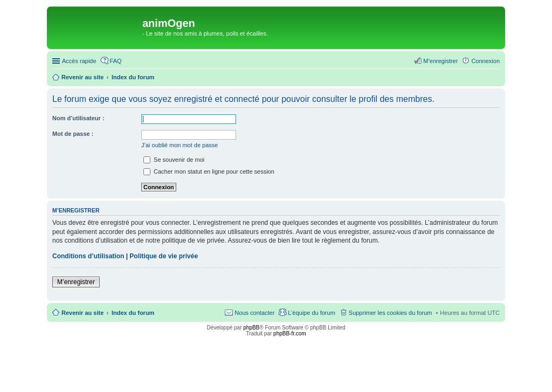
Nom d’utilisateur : (78, 118)
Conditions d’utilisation (88, 256)
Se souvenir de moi (174, 160)
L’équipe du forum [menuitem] (311, 313)
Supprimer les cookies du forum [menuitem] (391, 313)
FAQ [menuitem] (116, 61)
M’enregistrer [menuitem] (440, 61)
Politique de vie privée (164, 256)
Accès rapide (79, 61)
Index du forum (133, 313)
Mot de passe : (73, 134)
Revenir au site (82, 313)
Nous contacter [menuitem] (254, 313)
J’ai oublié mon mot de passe (180, 145)
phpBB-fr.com (290, 333)
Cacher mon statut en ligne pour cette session (209, 171)
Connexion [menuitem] (485, 61)
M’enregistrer (76, 282)
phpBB (251, 328)
